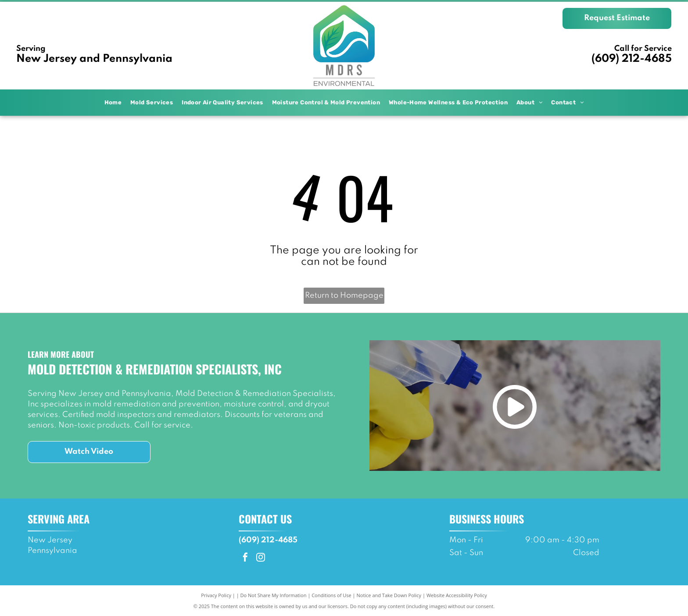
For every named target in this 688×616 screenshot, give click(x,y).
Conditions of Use (331, 595)
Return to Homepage (344, 296)
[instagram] (261, 558)
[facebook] (245, 558)
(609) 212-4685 (632, 59)
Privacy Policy (216, 595)
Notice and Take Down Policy (389, 595)
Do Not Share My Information (274, 595)
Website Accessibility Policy (457, 595)
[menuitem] (113, 103)
